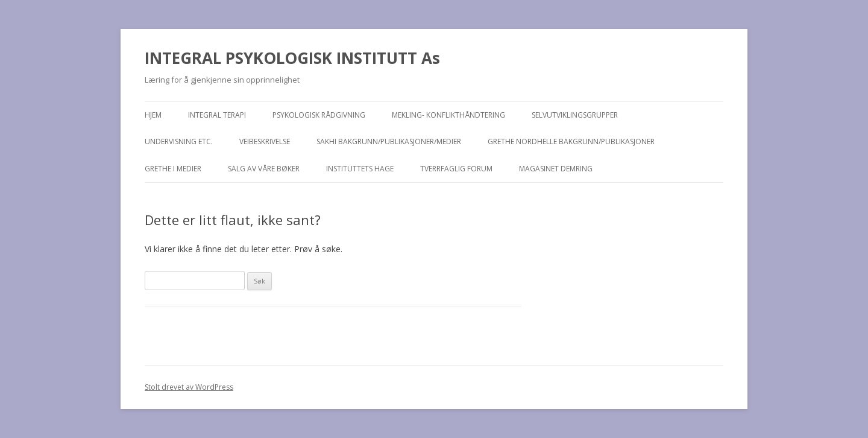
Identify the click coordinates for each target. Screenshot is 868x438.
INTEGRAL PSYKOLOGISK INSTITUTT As (292, 58)
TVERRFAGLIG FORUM (456, 169)
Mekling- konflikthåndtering (448, 115)
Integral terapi (217, 115)
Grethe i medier (173, 169)
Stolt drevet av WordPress (189, 387)
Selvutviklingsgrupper (575, 115)
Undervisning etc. (179, 141)
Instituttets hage (360, 169)
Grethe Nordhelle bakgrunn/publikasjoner (571, 141)
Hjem (153, 115)
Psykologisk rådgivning (319, 115)
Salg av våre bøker (264, 169)
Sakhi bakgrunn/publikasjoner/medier (389, 141)
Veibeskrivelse (265, 141)
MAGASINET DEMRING (556, 169)
